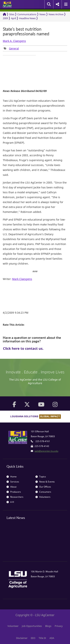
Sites (12, 14)
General (14, 48)
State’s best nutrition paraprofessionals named (26, 31)
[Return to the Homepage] (4, 14)
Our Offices (43, 487)
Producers (14, 492)
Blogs (48, 626)
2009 (5, 18)
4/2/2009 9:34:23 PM (16, 313)
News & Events (45, 482)
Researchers (15, 497)
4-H (10, 502)
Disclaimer (22, 638)
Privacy (59, 626)
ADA (52, 638)
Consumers (43, 492)
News (42, 14)
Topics (41, 477)
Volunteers (43, 497)
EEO (33, 638)
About (11, 487)
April (14, 18)
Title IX (42, 638)
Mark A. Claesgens (14, 41)
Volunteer (13, 626)
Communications (27, 14)
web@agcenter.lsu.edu (46, 451)
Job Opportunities (32, 626)
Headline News (27, 18)
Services (13, 482)
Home (12, 477)
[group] (11, 48)
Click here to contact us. (23, 348)
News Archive (56, 14)
